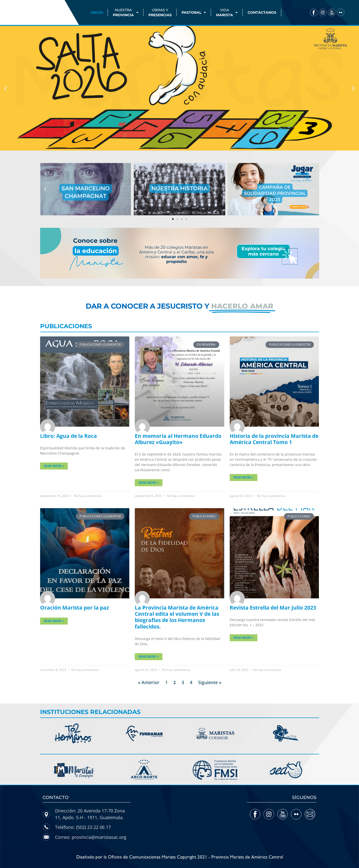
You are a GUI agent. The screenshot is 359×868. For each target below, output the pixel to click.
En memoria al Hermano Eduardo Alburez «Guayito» (178, 439)
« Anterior (149, 682)
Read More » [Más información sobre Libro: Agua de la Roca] (54, 466)
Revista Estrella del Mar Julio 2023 (273, 608)
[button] (6, 88)
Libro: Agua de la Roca (69, 436)
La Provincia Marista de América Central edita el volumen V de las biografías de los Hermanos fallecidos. (177, 617)
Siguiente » (210, 682)
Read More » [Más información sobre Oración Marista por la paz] (54, 621)
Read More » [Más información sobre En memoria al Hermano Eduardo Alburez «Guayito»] (149, 483)
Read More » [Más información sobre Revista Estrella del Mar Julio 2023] (244, 638)
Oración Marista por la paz (74, 608)
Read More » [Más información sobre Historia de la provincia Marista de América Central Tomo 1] (244, 477)
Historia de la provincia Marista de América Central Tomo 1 (274, 439)
